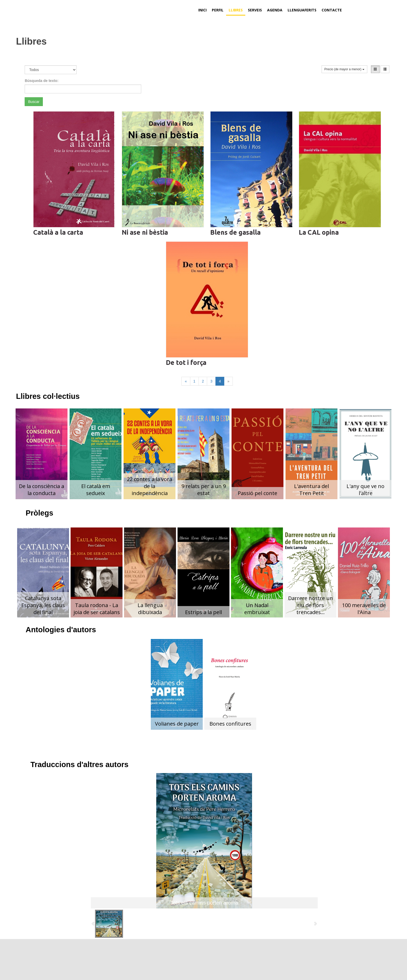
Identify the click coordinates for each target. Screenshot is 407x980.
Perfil (218, 10)
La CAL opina (319, 232)
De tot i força (186, 363)
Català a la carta (58, 232)
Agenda (275, 10)
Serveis (255, 10)
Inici (202, 10)
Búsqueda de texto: (42, 81)
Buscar (34, 102)
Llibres (236, 10)
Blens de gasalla (235, 232)
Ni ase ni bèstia (145, 232)
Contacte (332, 10)
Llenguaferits (302, 10)
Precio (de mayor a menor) (344, 69)
